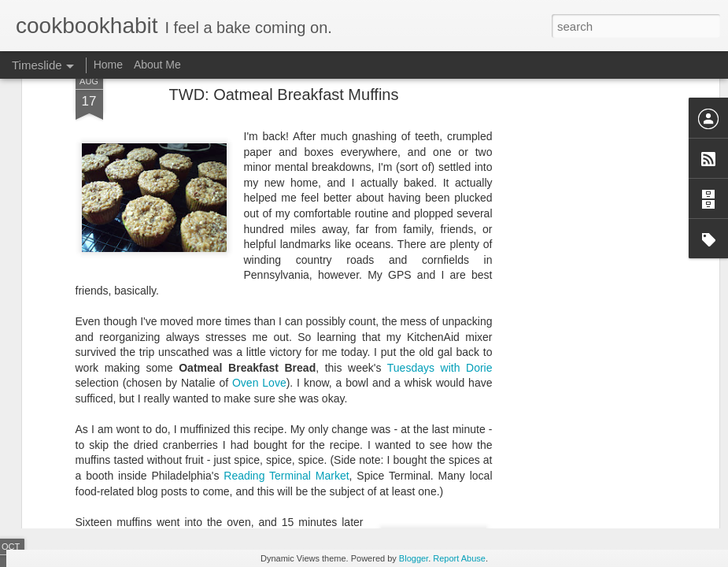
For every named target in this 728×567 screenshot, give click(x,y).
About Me (157, 65)
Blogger (414, 558)
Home (108, 65)
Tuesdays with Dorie (440, 249)
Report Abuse (459, 558)
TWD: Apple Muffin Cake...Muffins (611, 474)
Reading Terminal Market (286, 357)
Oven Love (259, 264)
